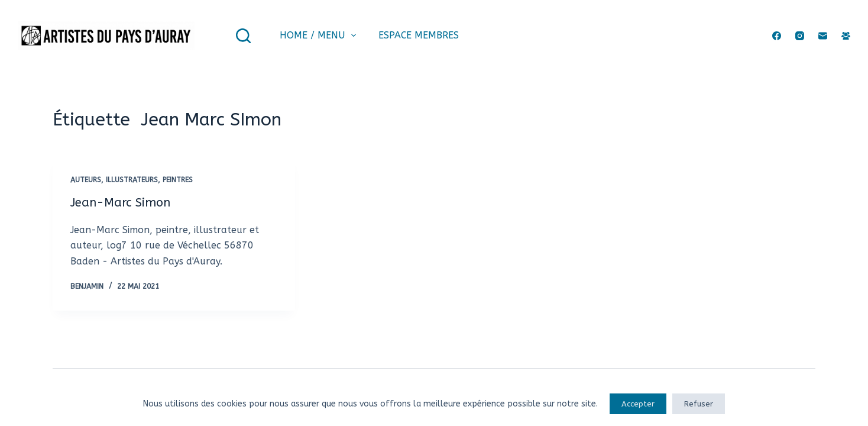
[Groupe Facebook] (846, 36)
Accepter (638, 404)
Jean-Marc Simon (120, 203)
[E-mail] (823, 36)
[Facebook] (777, 36)
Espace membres (419, 35)
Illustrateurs (132, 180)
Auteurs (86, 180)
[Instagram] (800, 36)
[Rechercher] (243, 36)
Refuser (699, 404)
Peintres (178, 180)
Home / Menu (320, 35)
